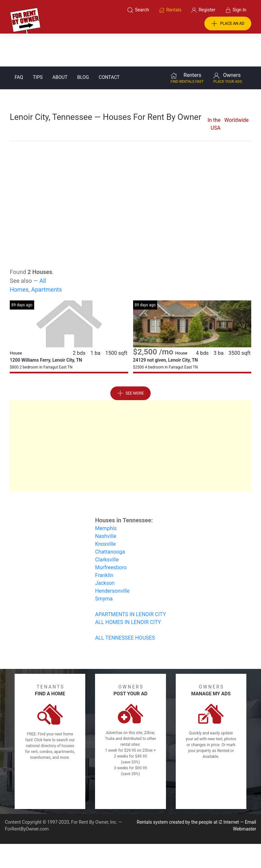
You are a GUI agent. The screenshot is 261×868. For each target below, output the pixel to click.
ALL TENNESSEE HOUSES (125, 605)
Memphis (106, 495)
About (60, 44)
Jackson (105, 550)
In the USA (214, 91)
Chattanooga (110, 519)
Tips (38, 44)
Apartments (47, 257)
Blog (83, 44)
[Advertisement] (130, 160)
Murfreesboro (111, 535)
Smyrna (104, 566)
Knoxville (105, 511)
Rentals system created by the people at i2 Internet (188, 789)
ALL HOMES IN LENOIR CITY (128, 589)
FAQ (19, 44)
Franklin (104, 542)
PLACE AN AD (228, 24)
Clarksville (107, 527)
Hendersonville (112, 558)
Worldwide (236, 87)
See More (131, 360)
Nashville (106, 503)
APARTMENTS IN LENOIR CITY (130, 581)
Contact (109, 44)
